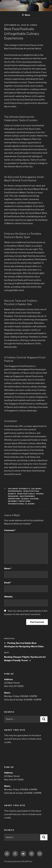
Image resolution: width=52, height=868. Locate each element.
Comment (10, 530)
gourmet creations (19, 501)
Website (8, 597)
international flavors (21, 504)
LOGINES (13, 4)
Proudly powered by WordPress (18, 861)
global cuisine (30, 499)
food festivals (26, 494)
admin (34, 25)
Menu (26, 15)
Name (8, 568)
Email (8, 583)
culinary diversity (19, 489)
